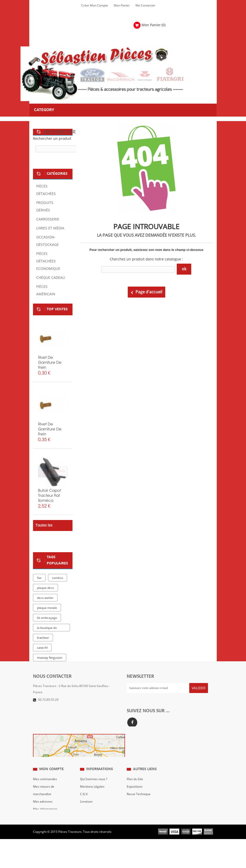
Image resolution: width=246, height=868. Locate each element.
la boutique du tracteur (47, 629)
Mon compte (51, 780)
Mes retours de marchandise (44, 801)
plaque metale (47, 608)
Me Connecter (145, 5)
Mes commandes (45, 790)
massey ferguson (50, 658)
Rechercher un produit (52, 139)
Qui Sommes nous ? (94, 790)
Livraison (86, 813)
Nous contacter (137, 813)
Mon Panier (122, 5)
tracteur (43, 638)
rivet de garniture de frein (50, 363)
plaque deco (45, 588)
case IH (42, 648)
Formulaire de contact (53, 707)
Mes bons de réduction (49, 828)
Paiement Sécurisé (93, 820)
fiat (39, 578)
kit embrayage (47, 618)
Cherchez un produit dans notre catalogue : (146, 259)
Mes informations (45, 820)
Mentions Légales (92, 798)
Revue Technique (139, 805)
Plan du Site (135, 790)
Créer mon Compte (95, 5)
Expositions (135, 798)
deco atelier (45, 598)
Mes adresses (43, 813)
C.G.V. (84, 805)
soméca (57, 578)
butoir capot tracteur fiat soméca (49, 496)
